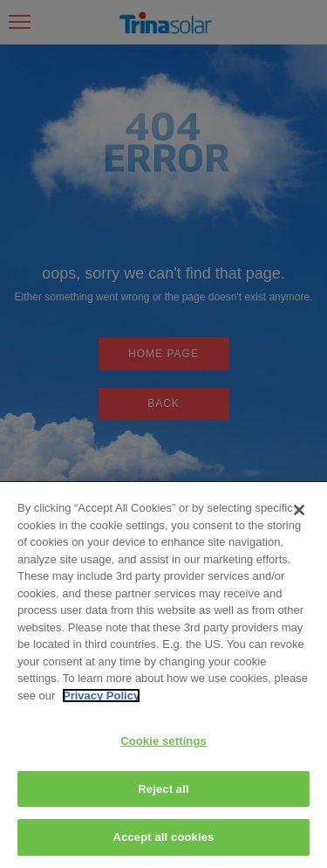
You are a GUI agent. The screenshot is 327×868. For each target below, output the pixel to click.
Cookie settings (163, 741)
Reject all (163, 789)
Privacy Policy (101, 696)
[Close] (299, 510)
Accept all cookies (164, 837)
